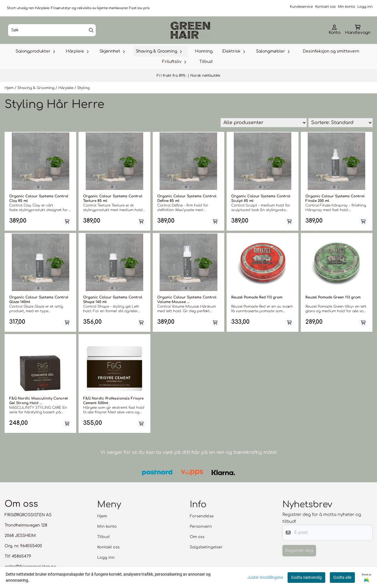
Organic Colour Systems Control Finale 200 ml (335, 198)
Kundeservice (301, 7)
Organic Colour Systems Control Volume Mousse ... (187, 300)
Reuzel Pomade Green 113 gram (333, 297)
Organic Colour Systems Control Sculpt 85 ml (261, 198)
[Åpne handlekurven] (358, 30)
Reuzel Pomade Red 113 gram (257, 297)
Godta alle (342, 577)
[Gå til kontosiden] (335, 30)
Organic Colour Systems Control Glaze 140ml (39, 300)
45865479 (21, 556)
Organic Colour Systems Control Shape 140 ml (113, 300)
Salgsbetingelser (206, 547)
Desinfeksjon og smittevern (331, 51)
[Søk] (52, 30)
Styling (84, 88)
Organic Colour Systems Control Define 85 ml (187, 198)
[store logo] (190, 30)
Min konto (347, 7)
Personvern (201, 527)
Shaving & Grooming (37, 88)
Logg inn (365, 7)
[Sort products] (340, 123)
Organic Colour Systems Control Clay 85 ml (39, 198)
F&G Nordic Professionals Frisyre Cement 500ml (113, 401)
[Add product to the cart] (67, 221)
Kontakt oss (325, 7)
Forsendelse (202, 516)
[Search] (91, 30)
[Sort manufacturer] (264, 123)
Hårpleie (66, 88)
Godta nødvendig (306, 577)
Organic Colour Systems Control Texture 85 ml (113, 198)
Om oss (197, 537)
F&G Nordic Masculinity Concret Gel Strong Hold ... (39, 401)
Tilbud (206, 62)
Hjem (10, 88)
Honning (204, 51)
